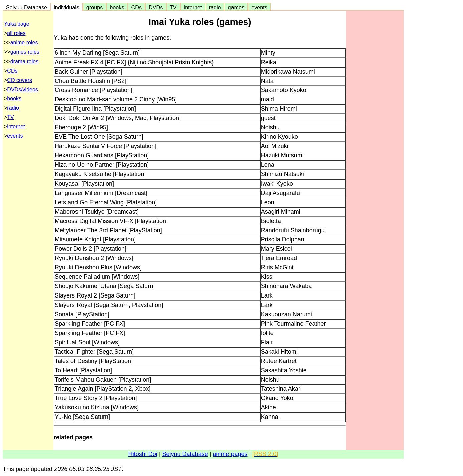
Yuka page (17, 24)
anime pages (230, 454)
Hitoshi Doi (143, 454)
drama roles (24, 61)
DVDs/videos (22, 89)
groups (95, 7)
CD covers (20, 80)
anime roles (24, 43)
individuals (66, 7)
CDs (136, 7)
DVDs (156, 7)
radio (215, 7)
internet (16, 127)
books (117, 7)
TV (173, 7)
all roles (16, 33)
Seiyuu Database (27, 7)
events (259, 7)
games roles (25, 52)
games (236, 7)
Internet (193, 7)
